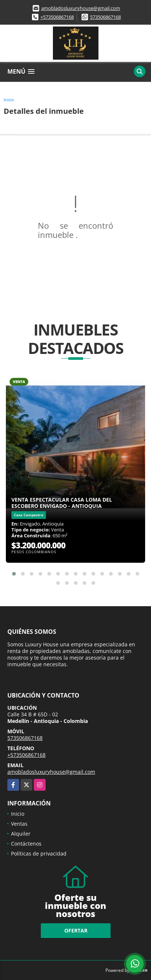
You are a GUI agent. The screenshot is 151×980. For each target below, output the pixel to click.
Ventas (19, 824)
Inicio (9, 100)
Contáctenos (26, 844)
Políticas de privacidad (39, 853)
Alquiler (21, 834)
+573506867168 (57, 17)
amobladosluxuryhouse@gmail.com (81, 8)
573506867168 (105, 17)
